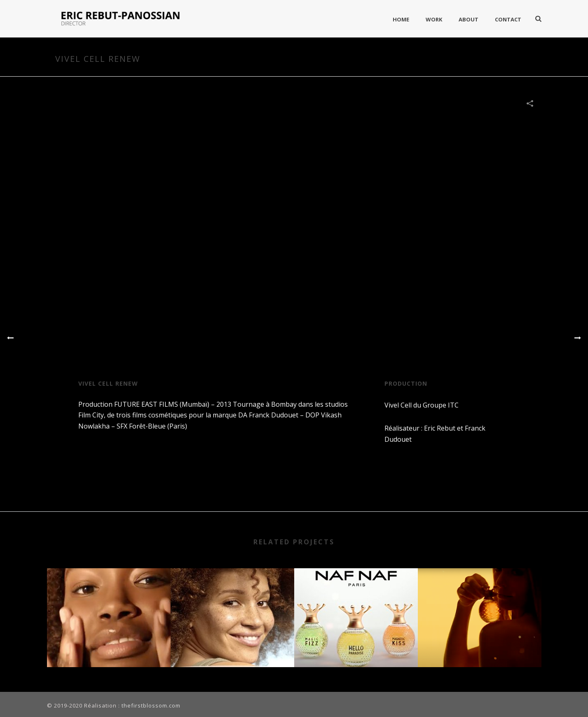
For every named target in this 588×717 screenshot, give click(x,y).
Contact (508, 19)
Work (434, 19)
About (469, 19)
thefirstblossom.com (151, 705)
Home (401, 19)
